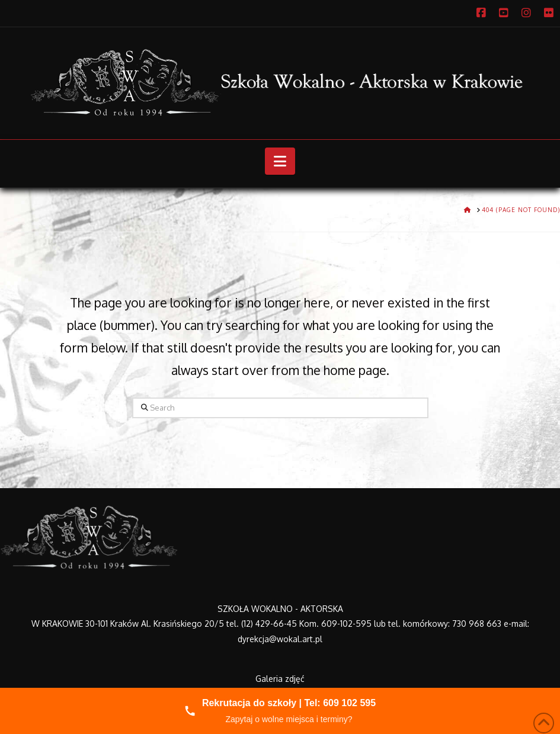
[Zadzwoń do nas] (280, 711)
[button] (280, 161)
